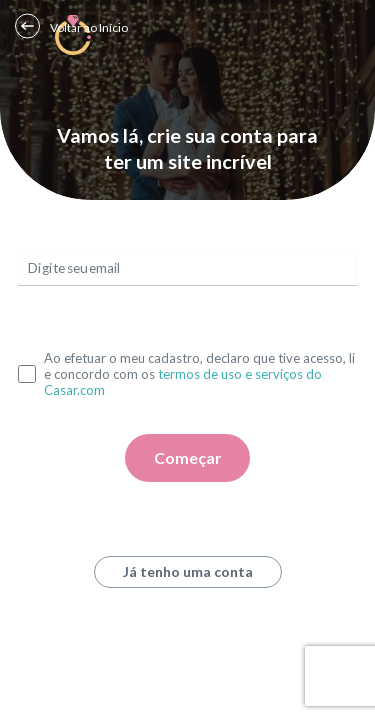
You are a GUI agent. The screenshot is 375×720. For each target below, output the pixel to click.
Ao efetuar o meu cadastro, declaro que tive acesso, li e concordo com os (199, 374)
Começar (188, 457)
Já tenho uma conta (188, 571)
